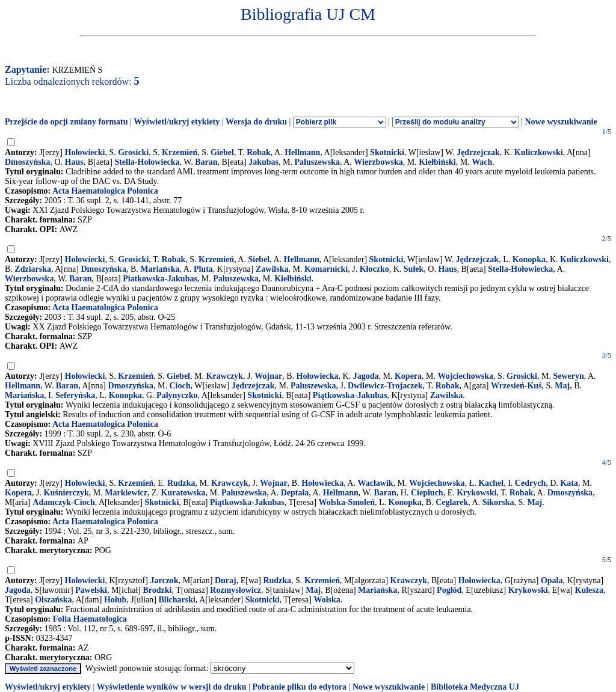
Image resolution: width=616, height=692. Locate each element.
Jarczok (164, 580)
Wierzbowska (378, 162)
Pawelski (91, 590)
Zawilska (272, 269)
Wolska (327, 600)
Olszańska (53, 600)
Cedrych (530, 483)
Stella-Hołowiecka (147, 162)
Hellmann (302, 152)
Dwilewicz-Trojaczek (385, 386)
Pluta (203, 269)
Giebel (222, 152)
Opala (552, 580)
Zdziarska (33, 269)
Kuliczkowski (539, 152)
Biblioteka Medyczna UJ (475, 687)
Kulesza (589, 590)
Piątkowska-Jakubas (350, 395)
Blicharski (177, 600)
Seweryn (568, 376)
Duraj (226, 580)
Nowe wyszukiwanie (561, 122)
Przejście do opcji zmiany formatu (66, 122)
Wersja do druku (256, 122)
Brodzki (157, 590)
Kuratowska (183, 493)
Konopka (529, 259)
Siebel (259, 259)
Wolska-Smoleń (347, 502)
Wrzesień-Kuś (516, 386)
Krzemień (180, 152)
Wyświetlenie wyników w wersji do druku (172, 687)
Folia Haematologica (90, 619)
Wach (482, 162)
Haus (74, 162)
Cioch (180, 386)
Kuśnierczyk (66, 493)
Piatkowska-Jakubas (160, 279)
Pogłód (449, 590)
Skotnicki (387, 152)
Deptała (295, 493)
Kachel (491, 483)
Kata (569, 483)
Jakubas (263, 162)
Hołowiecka (318, 376)
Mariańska (160, 269)
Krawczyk (224, 376)
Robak (259, 152)
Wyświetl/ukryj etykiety (177, 122)
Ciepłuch (427, 493)
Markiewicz (126, 493)
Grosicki (133, 152)
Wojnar (268, 376)
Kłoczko (374, 269)
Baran (206, 162)
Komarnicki (326, 269)
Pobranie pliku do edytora (299, 687)
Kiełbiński (437, 162)
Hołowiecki (85, 152)
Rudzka (181, 483)
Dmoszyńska (27, 162)
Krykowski (476, 493)
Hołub (115, 600)
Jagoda (366, 376)
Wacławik (375, 483)
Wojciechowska (466, 376)
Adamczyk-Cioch (63, 502)
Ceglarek (452, 502)
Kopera (408, 376)
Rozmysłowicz (236, 590)
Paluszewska (317, 162)
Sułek (414, 269)
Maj (562, 386)
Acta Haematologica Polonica (105, 191)
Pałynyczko (177, 395)
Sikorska (498, 502)
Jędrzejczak (478, 152)
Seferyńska (75, 395)
